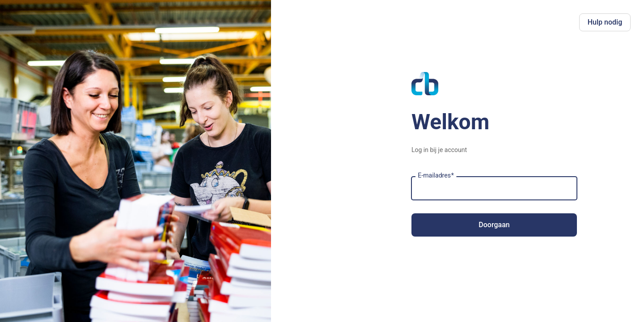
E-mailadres (436, 176)
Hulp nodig (605, 22)
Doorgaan (494, 225)
